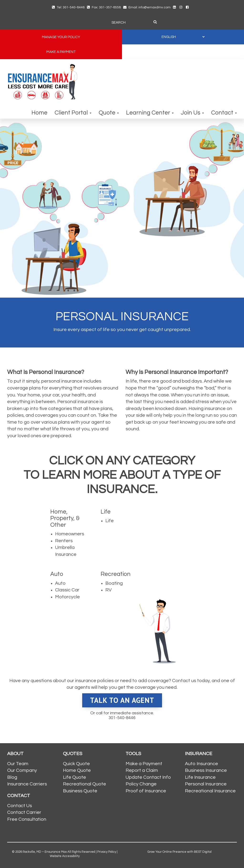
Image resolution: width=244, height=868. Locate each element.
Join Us (192, 113)
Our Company (22, 770)
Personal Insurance (206, 784)
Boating (114, 583)
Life (109, 521)
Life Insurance (200, 777)
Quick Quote (76, 764)
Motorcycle (67, 597)
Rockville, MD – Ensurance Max (45, 852)
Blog (12, 777)
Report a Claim (142, 770)
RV (109, 590)
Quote (109, 113)
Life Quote (74, 777)
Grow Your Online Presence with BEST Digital (180, 852)
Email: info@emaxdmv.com (147, 7)
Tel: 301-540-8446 (68, 7)
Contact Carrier (24, 812)
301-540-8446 (122, 718)
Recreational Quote (84, 784)
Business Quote (80, 791)
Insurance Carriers (27, 784)
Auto (60, 583)
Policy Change (141, 784)
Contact (224, 113)
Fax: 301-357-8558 (104, 7)
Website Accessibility (65, 856)
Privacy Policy (107, 852)
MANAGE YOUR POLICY (61, 37)
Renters (64, 541)
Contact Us (20, 806)
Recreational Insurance (210, 791)
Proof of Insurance (146, 791)
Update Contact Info (148, 777)
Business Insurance (206, 770)
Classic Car (67, 590)
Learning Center (150, 113)
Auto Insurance (201, 764)
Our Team (18, 764)
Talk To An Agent (122, 700)
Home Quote (77, 770)
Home (39, 113)
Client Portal (73, 113)
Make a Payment (144, 764)
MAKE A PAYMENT (61, 52)
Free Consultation (27, 819)
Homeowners (70, 534)
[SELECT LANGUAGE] (183, 37)
